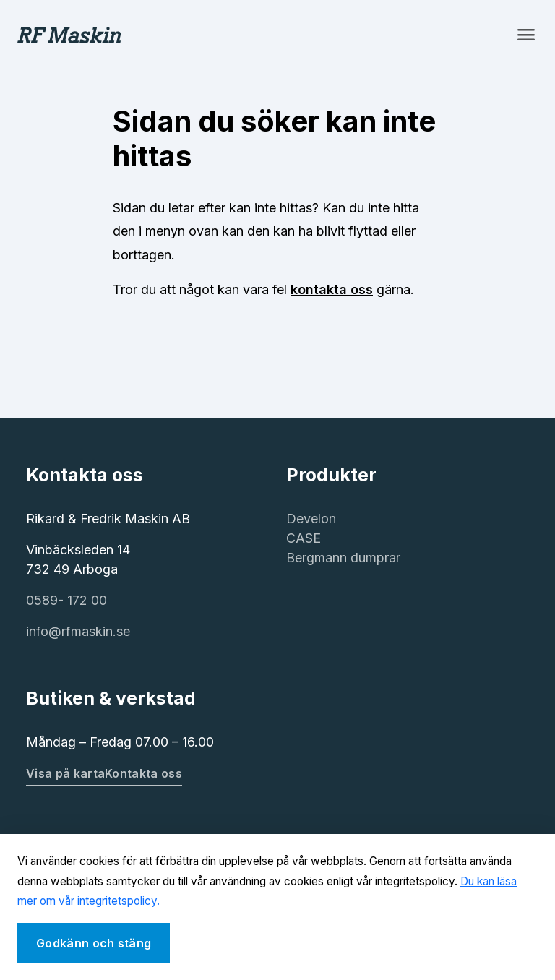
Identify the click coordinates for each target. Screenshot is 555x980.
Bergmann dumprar (343, 558)
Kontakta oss (143, 773)
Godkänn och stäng (94, 943)
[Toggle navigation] (526, 35)
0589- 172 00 (66, 600)
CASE (304, 538)
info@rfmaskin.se (78, 631)
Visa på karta (65, 773)
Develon (311, 519)
